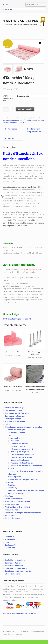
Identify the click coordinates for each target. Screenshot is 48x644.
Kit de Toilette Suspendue (21, 457)
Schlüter (11, 485)
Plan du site (10, 548)
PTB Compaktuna (15, 477)
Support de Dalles (15, 493)
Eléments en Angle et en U (22, 449)
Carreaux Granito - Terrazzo (17, 413)
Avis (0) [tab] (11, 138)
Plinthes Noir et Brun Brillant (17, 507)
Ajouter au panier (25, 109)
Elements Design (18, 446)
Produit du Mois (12, 510)
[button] (40, 43)
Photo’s (8, 542)
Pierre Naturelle (12, 504)
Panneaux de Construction (22, 463)
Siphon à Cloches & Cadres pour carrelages (26, 490)
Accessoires (16, 438)
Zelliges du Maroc (12, 518)
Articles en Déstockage (15, 408)
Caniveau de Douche (19, 444)
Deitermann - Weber (16, 432)
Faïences (9, 424)
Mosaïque (9, 496)
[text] (24, 294)
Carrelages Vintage (13, 419)
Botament (15, 441)
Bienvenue (9, 537)
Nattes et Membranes (11, 120)
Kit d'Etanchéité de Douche (22, 455)
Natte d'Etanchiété (10, 123)
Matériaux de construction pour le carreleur (24, 427)
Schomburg (13, 488)
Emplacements (11, 539)
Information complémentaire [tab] (34, 130)
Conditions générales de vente (18, 571)
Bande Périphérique (16, 430)
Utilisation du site (13, 574)
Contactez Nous (12, 545)
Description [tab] (12, 129)
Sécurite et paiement (14, 566)
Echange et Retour (13, 563)
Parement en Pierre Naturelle (18, 502)
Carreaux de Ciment (13, 410)
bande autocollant (33, 120)
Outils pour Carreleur (14, 499)
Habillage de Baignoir (20, 452)
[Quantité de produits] (6, 109)
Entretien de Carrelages (15, 421)
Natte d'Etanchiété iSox (8, 98)
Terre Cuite (10, 515)
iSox (42, 120)
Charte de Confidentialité (16, 568)
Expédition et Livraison (15, 560)
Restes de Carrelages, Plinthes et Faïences (23, 513)
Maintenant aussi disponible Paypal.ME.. (20, 613)
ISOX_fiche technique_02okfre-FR (17, 319)
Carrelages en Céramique (16, 416)
